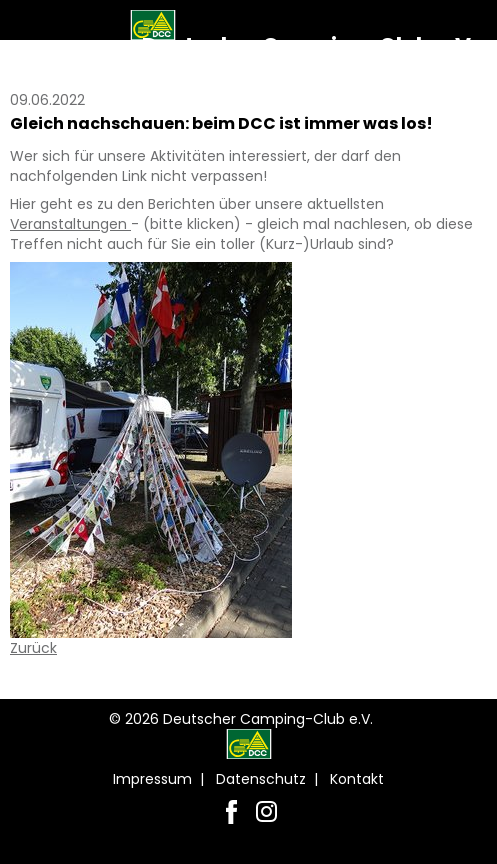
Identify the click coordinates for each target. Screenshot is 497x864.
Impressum (152, 779)
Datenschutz (261, 779)
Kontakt (357, 779)
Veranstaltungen (70, 224)
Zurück (33, 648)
